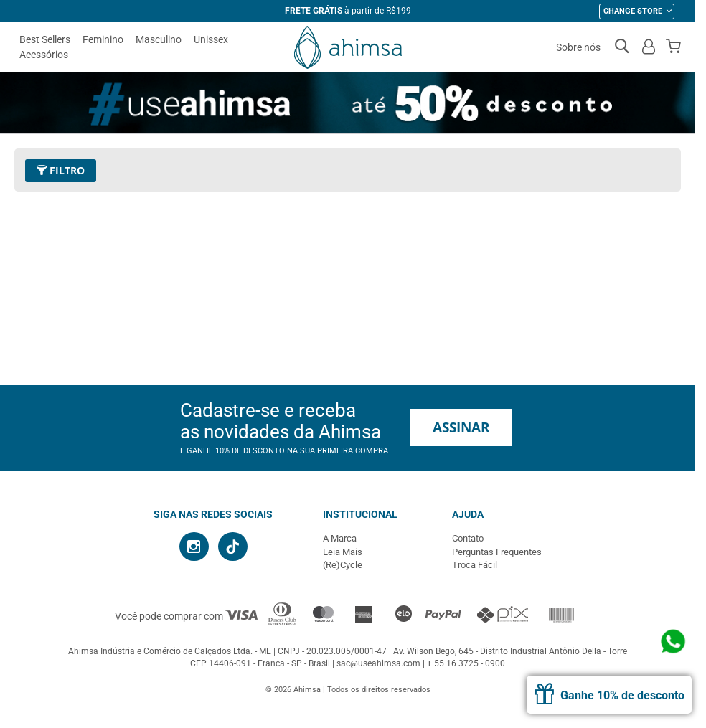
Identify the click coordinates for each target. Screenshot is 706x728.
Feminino (103, 39)
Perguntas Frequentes (497, 552)
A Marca (340, 538)
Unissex (211, 39)
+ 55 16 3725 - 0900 (466, 663)
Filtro (61, 170)
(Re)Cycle (343, 565)
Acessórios (44, 55)
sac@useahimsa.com (378, 663)
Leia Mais (343, 552)
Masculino (159, 39)
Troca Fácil (475, 565)
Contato (468, 538)
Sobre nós (578, 47)
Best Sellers (45, 39)
